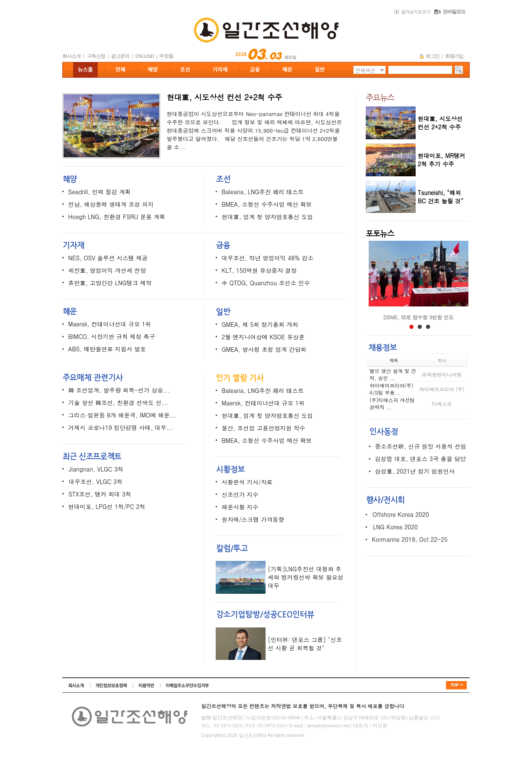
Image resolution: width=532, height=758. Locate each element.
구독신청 (96, 56)
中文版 (166, 56)
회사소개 (71, 56)
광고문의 (120, 56)
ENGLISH (145, 56)
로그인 (432, 56)
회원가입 (454, 56)
